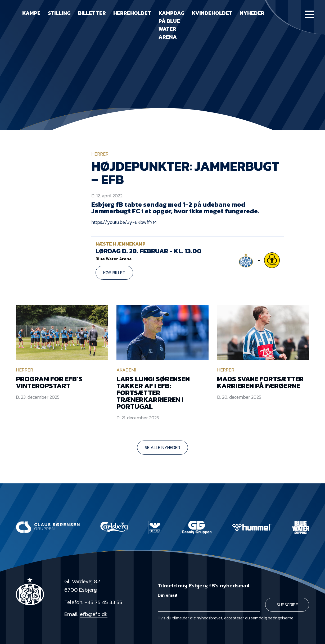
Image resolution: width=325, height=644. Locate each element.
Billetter (92, 13)
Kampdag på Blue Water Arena (171, 25)
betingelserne (281, 618)
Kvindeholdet (212, 13)
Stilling (59, 13)
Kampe (31, 13)
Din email (168, 595)
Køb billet (114, 273)
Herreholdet (132, 13)
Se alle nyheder (162, 447)
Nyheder (252, 13)
